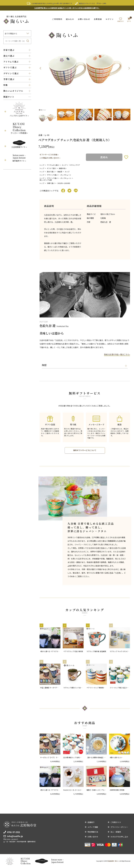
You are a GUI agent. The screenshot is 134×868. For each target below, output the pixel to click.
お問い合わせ (84, 19)
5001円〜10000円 (64, 183)
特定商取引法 (93, 832)
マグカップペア (75, 165)
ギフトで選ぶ (52, 168)
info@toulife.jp (15, 836)
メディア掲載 (93, 827)
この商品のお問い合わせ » (50, 158)
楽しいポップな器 (46, 180)
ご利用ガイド (116, 822)
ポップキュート (66, 175)
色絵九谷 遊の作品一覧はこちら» (117, 354)
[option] (85, 68)
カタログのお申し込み (119, 837)
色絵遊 (60, 172)
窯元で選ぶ (51, 172)
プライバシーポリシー (119, 827)
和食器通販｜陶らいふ (114, 861)
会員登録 (98, 19)
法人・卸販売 (116, 832)
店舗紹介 (91, 822)
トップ (42, 165)
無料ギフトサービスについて (85, 450)
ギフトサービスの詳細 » (49, 154)
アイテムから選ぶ (53, 165)
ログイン (110, 19)
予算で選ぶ (51, 183)
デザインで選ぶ (52, 175)
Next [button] (129, 68)
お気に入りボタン (126, 157)
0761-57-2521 (90, 3)
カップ (64, 165)
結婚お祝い (63, 168)
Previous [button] (40, 68)
